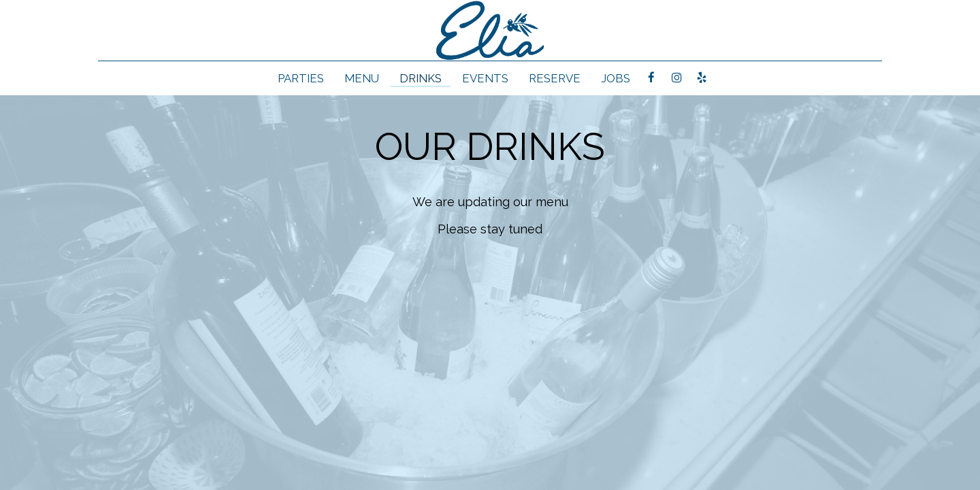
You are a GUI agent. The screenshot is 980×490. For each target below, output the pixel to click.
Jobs (616, 78)
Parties (301, 78)
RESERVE (555, 78)
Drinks (421, 78)
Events (485, 78)
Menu (362, 78)
